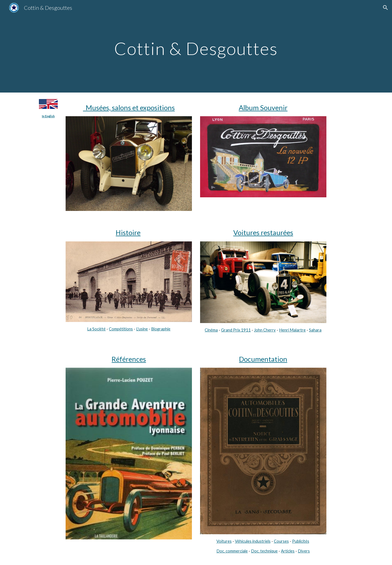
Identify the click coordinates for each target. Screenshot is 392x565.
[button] (385, 8)
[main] (196, 46)
